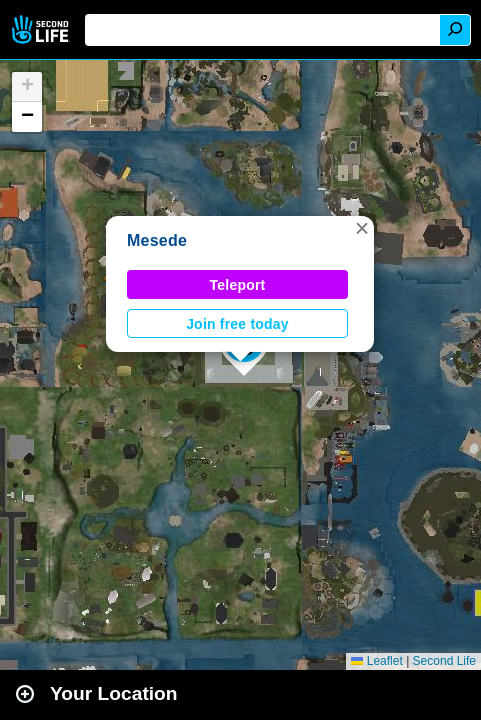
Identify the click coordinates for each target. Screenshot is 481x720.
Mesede (157, 240)
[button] (362, 228)
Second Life (42, 29)
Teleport (238, 285)
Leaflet (376, 661)
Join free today (237, 324)
